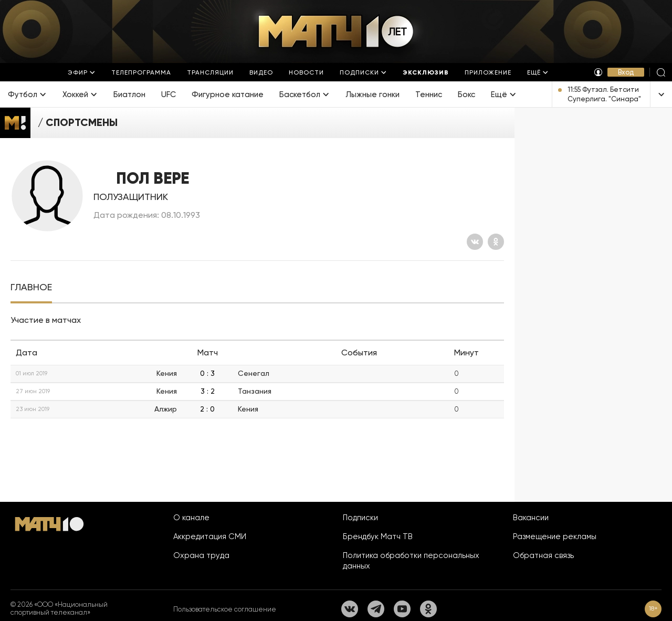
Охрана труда (201, 555)
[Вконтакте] (475, 242)
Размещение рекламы (555, 536)
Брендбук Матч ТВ (378, 536)
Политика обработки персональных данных (411, 561)
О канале (191, 518)
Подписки (360, 518)
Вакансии (531, 518)
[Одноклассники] (496, 242)
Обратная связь (543, 555)
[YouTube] (402, 609)
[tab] (31, 287)
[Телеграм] (376, 609)
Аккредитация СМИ (210, 536)
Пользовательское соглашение (225, 609)
